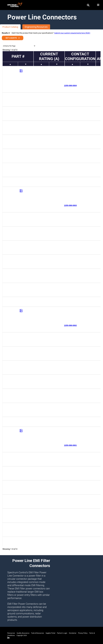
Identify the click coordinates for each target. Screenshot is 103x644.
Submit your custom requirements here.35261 (72, 33)
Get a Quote (11, 38)
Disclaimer (73, 633)
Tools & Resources (37, 633)
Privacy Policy (83, 633)
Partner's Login (62, 633)
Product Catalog (10, 27)
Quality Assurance (23, 633)
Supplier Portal (50, 633)
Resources (11, 633)
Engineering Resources (36, 27)
